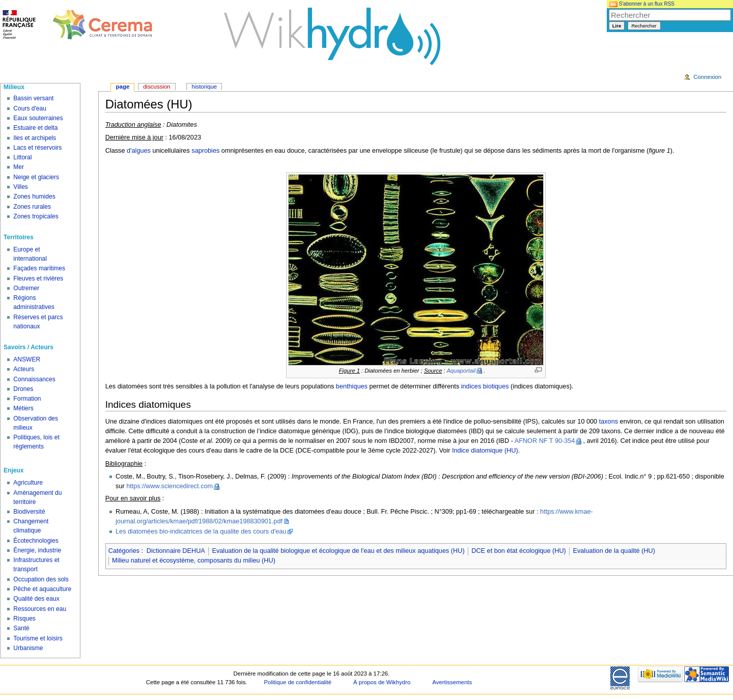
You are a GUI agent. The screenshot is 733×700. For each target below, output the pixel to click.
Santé (21, 628)
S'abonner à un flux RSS (642, 4)
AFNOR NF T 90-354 (545, 441)
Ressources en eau (40, 609)
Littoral (22, 157)
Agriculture (28, 483)
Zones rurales (32, 207)
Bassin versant (33, 98)
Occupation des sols (41, 579)
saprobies (205, 151)
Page (123, 87)
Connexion (707, 77)
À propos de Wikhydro (382, 682)
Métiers (23, 408)
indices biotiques (485, 386)
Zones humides (34, 197)
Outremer (26, 288)
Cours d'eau (30, 108)
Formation (27, 399)
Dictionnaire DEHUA (176, 551)
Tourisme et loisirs (38, 638)
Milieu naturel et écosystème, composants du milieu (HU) (194, 561)
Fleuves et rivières (38, 278)
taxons (609, 422)
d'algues (139, 151)
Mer (19, 167)
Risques (24, 619)
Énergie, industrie (37, 550)
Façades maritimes (39, 268)
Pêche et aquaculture (42, 589)
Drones (23, 389)
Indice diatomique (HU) (485, 451)
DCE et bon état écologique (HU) (518, 551)
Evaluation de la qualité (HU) (614, 551)
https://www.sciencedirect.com (170, 486)
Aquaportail (461, 371)
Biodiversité (29, 512)
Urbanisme (28, 648)
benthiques (352, 386)
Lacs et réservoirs (37, 148)
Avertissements (452, 682)
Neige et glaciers (36, 177)
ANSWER (27, 359)
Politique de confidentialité (298, 682)
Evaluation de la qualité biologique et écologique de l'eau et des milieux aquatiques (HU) (338, 551)
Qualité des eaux (36, 599)
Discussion (157, 87)
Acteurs (24, 369)
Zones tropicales (36, 216)
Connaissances (34, 379)
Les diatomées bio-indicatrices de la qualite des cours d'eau (201, 531)
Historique (205, 87)
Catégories (124, 551)
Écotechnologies (36, 541)
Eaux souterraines (38, 118)
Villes (21, 187)
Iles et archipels (35, 138)
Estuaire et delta (35, 128)
